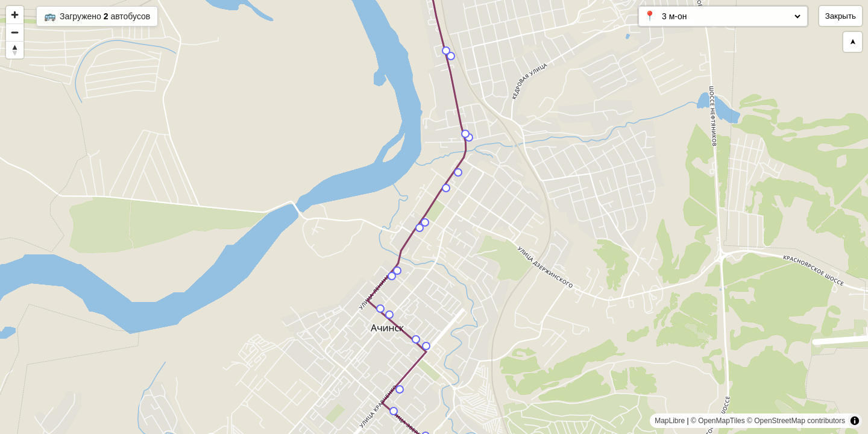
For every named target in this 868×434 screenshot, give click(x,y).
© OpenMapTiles (718, 421)
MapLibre (670, 421)
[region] (434, 217)
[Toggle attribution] (855, 421)
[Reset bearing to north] (15, 50)
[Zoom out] (15, 32)
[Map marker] (400, 389)
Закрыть (841, 16)
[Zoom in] (15, 15)
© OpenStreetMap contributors (796, 421)
